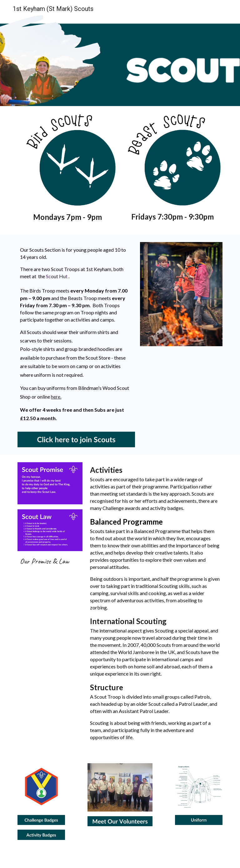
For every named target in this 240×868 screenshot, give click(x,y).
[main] (67, 217)
